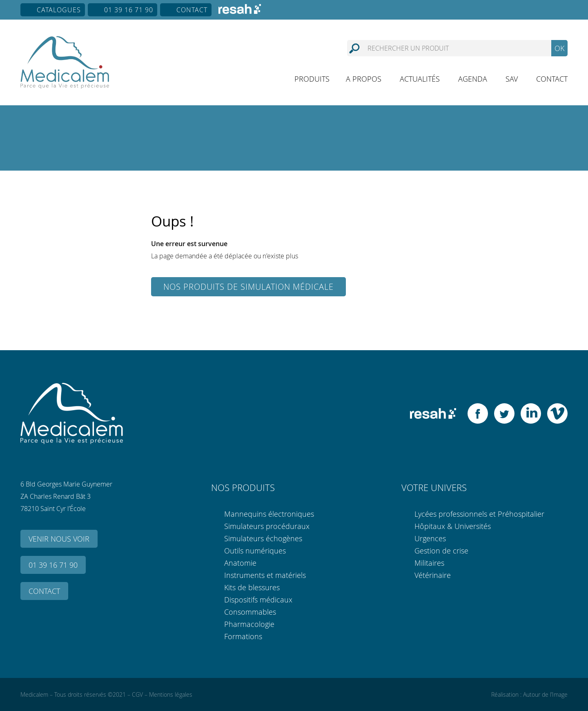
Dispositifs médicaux (258, 600)
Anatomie (240, 563)
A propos (364, 79)
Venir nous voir (59, 539)
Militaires (429, 563)
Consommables (250, 612)
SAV (512, 79)
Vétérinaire (433, 575)
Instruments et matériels (265, 575)
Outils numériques (255, 551)
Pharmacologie (249, 624)
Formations (243, 636)
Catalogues (59, 10)
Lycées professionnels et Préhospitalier (479, 514)
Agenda (473, 79)
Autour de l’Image (545, 694)
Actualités (420, 79)
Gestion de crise (441, 551)
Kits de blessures (252, 587)
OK (559, 48)
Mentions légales (171, 694)
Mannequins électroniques (269, 514)
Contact (192, 10)
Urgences (430, 538)
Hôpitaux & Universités (453, 526)
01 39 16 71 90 (129, 10)
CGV (137, 694)
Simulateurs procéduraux (267, 526)
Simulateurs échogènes (263, 538)
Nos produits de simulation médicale (248, 287)
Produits (312, 79)
